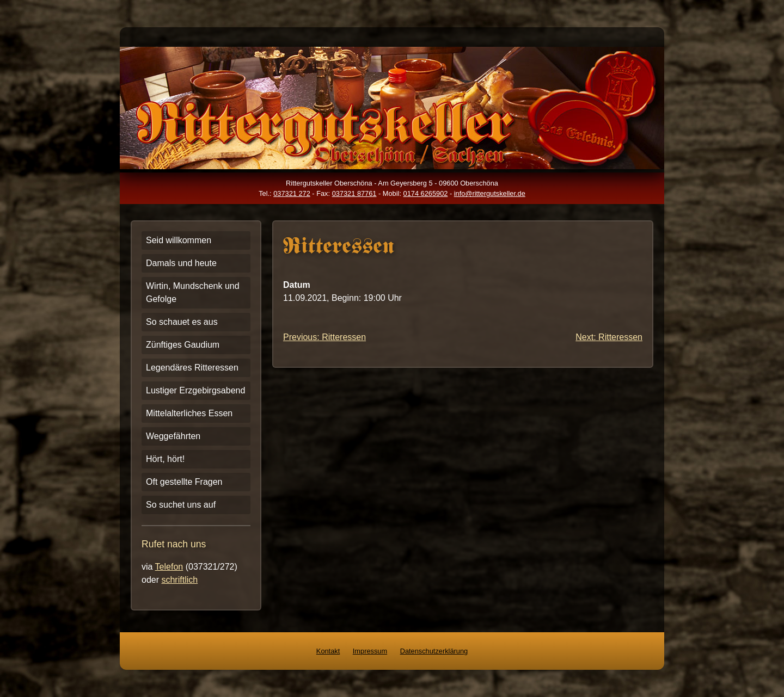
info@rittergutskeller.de (490, 193)
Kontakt (328, 651)
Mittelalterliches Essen (189, 413)
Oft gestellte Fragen (184, 482)
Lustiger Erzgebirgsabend (195, 390)
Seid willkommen (179, 240)
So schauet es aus (182, 322)
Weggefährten (173, 436)
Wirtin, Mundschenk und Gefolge (193, 292)
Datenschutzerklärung (434, 651)
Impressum (370, 651)
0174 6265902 (426, 193)
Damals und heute (181, 263)
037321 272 (292, 193)
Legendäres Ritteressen (192, 368)
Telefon (169, 567)
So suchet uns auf (181, 505)
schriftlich (179, 580)
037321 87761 (354, 193)
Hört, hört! (165, 459)
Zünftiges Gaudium (183, 345)
